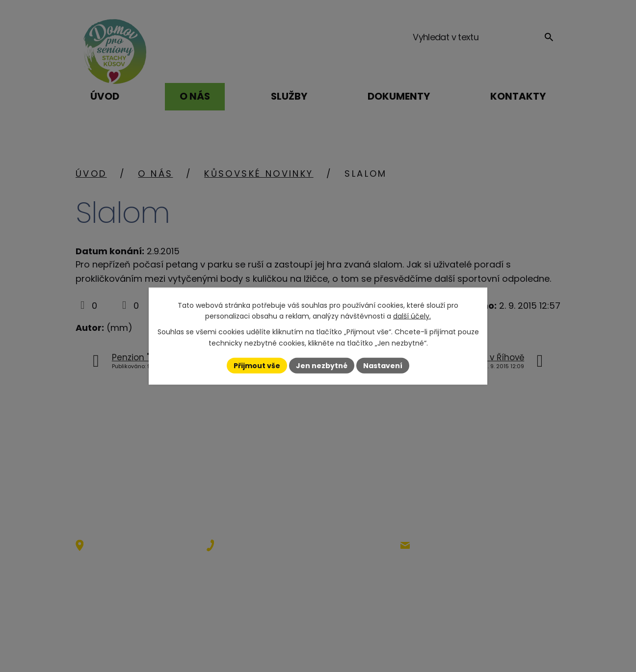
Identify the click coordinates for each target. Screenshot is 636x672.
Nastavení (383, 365)
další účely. (412, 316)
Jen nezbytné (322, 365)
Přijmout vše (257, 365)
